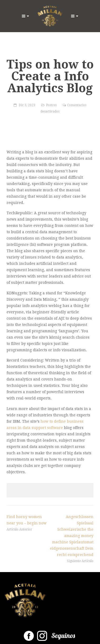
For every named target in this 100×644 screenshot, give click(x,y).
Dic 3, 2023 (27, 105)
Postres (51, 105)
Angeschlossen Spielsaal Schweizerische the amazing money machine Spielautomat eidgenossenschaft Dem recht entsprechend (72, 536)
